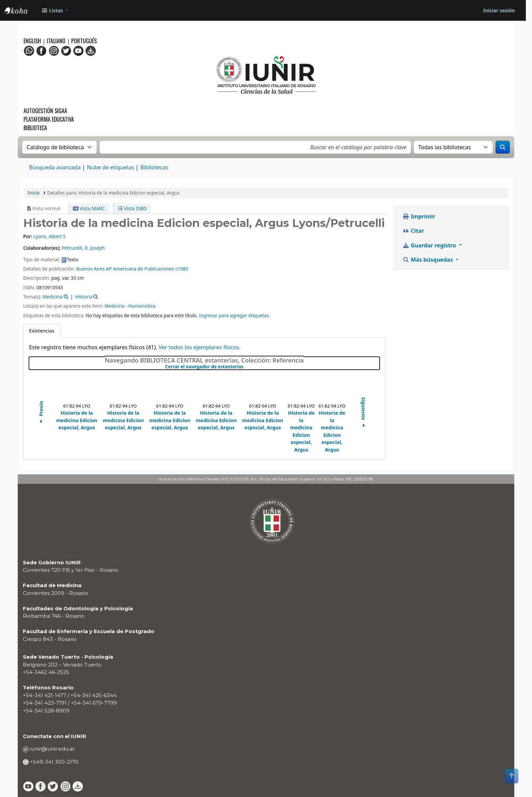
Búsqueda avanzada (55, 167)
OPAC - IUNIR (22, 11)
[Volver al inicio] (512, 776)
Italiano (56, 41)
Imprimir (419, 216)
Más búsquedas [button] (428, 260)
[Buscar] (503, 147)
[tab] (42, 331)
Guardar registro (430, 245)
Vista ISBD (132, 208)
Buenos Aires (90, 269)
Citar (413, 231)
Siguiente (363, 413)
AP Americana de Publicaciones (140, 269)
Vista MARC (89, 208)
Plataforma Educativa (49, 119)
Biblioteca (35, 128)
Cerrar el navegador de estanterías (245, 367)
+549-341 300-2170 (54, 762)
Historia (84, 297)
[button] (55, 11)
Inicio (34, 193)
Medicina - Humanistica (130, 306)
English (33, 41)
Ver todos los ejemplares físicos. (200, 347)
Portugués (84, 41)
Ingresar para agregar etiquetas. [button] (235, 315)
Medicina (52, 297)
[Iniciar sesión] (499, 11)
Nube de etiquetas (111, 167)
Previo (41, 413)
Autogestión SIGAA (45, 111)
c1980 (182, 269)
